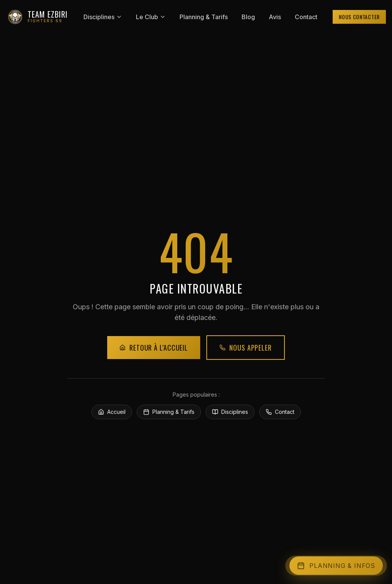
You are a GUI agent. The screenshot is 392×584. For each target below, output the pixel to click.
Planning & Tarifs (204, 17)
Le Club (151, 17)
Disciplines (103, 17)
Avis (275, 17)
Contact (306, 17)
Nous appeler (246, 348)
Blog (248, 17)
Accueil (112, 412)
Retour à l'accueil (154, 348)
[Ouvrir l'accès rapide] (336, 566)
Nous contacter (359, 17)
